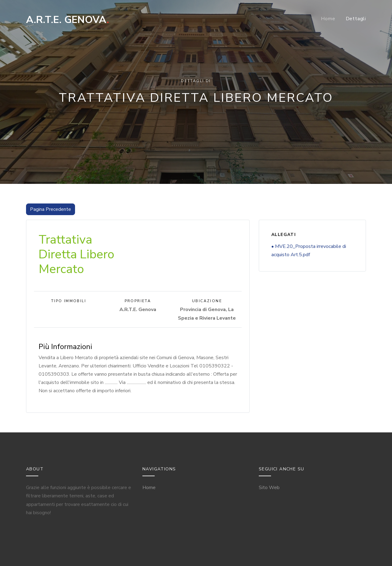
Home (328, 19)
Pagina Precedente (51, 209)
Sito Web (269, 488)
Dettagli (356, 19)
